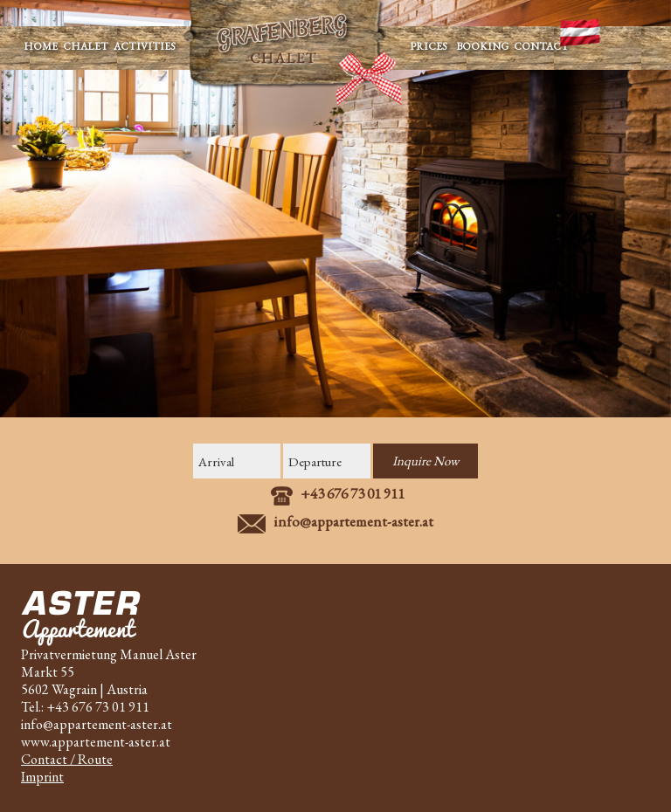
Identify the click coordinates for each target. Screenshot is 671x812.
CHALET (86, 46)
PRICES (426, 46)
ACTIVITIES (147, 46)
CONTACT (541, 46)
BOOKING (481, 46)
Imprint (42, 777)
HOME (41, 46)
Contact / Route (67, 759)
